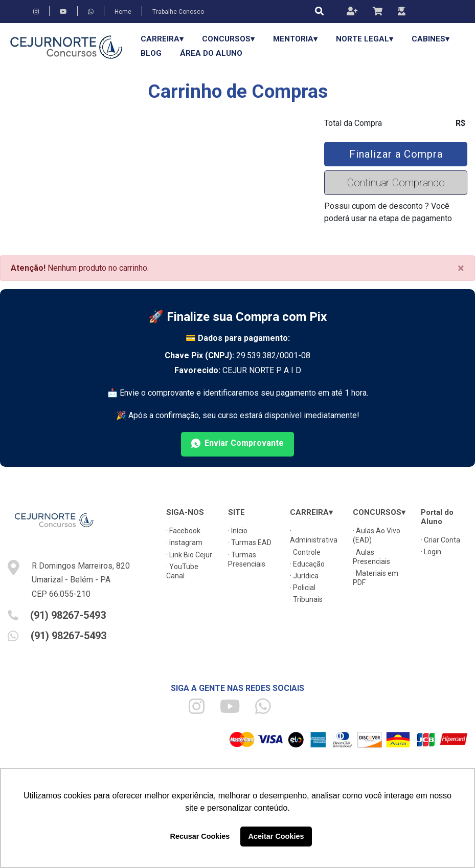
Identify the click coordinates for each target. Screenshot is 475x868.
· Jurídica (304, 576)
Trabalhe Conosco (178, 12)
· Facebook (183, 531)
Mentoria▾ (295, 39)
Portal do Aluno (437, 517)
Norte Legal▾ (365, 39)
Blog (151, 53)
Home (123, 12)
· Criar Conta (440, 540)
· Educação (307, 564)
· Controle (305, 552)
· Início (238, 531)
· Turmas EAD (250, 542)
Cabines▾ (431, 39)
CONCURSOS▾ (228, 39)
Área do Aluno (211, 53)
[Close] (461, 268)
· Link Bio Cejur (189, 555)
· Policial (303, 588)
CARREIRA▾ (162, 39)
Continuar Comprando (396, 183)
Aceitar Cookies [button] (276, 836)
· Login (431, 552)
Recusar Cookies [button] (200, 836)
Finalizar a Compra (396, 154)
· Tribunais (306, 599)
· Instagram (184, 542)
